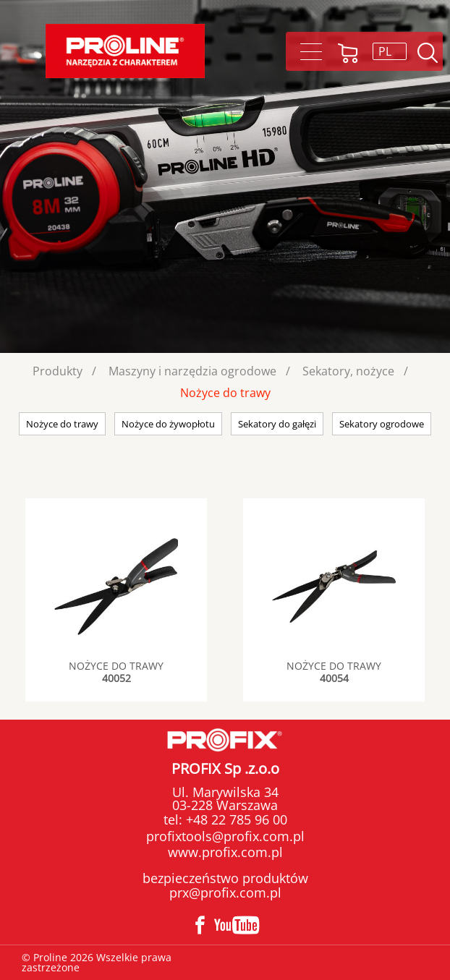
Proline (125, 51)
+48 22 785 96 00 (235, 819)
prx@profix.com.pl (225, 892)
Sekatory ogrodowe (382, 424)
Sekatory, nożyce (348, 371)
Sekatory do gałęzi (277, 424)
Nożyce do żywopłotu (168, 424)
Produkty (58, 371)
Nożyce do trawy (225, 393)
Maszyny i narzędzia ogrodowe (192, 371)
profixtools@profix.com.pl (225, 836)
